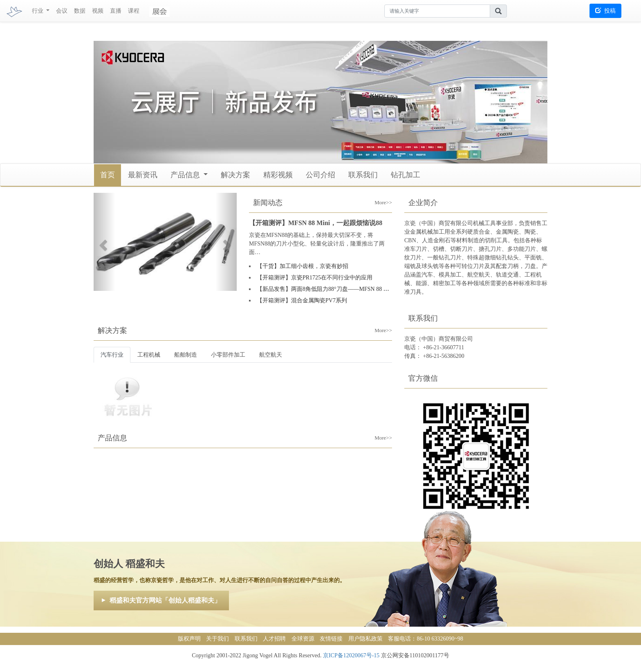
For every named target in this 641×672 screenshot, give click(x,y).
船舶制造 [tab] (186, 355)
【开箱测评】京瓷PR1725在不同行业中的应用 (315, 278)
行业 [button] (38, 11)
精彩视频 (278, 175)
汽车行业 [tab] (112, 355)
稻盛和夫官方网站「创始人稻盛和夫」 (165, 600)
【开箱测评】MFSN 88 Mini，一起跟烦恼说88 (316, 223)
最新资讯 (143, 175)
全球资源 (303, 639)
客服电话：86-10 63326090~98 (426, 639)
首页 (108, 175)
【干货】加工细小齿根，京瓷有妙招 (303, 266)
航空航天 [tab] (271, 355)
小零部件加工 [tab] (228, 355)
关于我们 (217, 639)
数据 (80, 11)
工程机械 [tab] (149, 355)
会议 (62, 11)
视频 (98, 11)
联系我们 (363, 175)
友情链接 (331, 639)
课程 (134, 11)
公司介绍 (320, 175)
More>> (378, 196)
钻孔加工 (406, 175)
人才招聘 (274, 639)
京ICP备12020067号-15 (351, 655)
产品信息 (186, 175)
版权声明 (189, 639)
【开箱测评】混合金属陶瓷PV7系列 (302, 300)
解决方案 (235, 175)
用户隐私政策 (365, 639)
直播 (116, 11)
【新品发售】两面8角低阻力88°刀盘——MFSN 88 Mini (326, 289)
